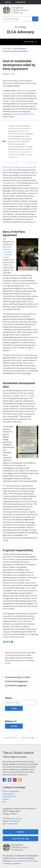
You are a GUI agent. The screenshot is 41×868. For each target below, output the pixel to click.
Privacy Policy (18, 861)
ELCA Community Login (20, 839)
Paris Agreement (10, 93)
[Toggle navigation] (31, 42)
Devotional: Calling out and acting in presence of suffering (29, 738)
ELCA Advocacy (20, 49)
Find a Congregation (11, 791)
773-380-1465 (12, 824)
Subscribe (14, 726)
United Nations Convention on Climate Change (7, 252)
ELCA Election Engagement (16, 686)
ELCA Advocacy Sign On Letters (18, 677)
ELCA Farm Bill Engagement (16, 681)
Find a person (8, 794)
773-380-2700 (14, 821)
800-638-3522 (17, 819)
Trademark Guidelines (12, 863)
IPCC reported (29, 396)
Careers (6, 799)
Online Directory (9, 796)
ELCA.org (8, 2)
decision (21, 91)
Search (9, 698)
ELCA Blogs (7, 49)
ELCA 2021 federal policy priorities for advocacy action (11, 738)
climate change (9, 101)
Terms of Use (31, 861)
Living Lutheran (20, 2)
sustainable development (22, 114)
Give (4, 802)
